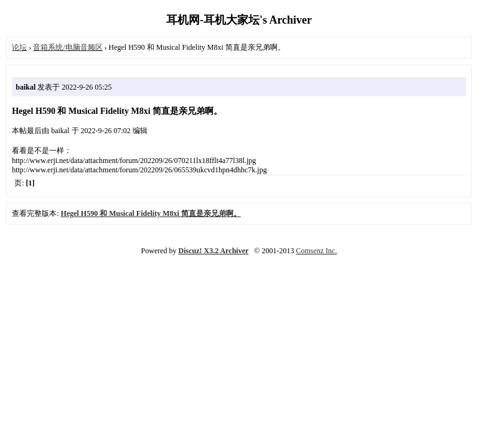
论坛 (19, 47)
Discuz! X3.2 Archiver (214, 251)
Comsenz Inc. (316, 251)
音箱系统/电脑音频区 (68, 47)
